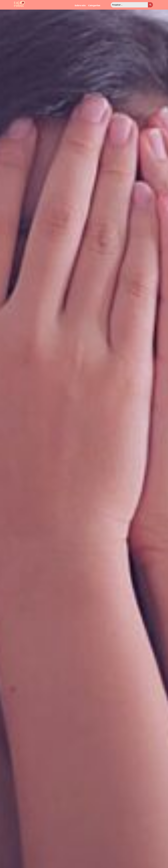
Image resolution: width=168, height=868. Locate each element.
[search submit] (150, 5)
